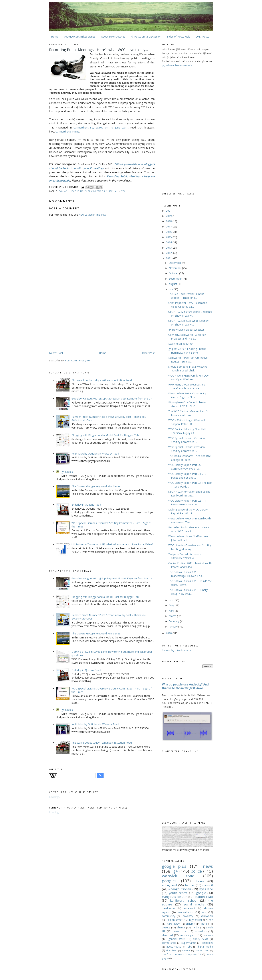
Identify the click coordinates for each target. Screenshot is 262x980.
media (195, 927)
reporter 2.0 (195, 954)
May (172, 605)
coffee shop (169, 943)
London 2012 (202, 951)
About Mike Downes (113, 37)
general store (177, 939)
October (174, 273)
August (173, 284)
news (208, 866)
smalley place (188, 935)
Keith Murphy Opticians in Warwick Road (95, 454)
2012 (169, 253)
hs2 (211, 920)
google (201, 893)
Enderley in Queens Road (86, 505)
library (199, 881)
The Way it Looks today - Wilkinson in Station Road (102, 380)
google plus (174, 866)
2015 (169, 237)
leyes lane (206, 889)
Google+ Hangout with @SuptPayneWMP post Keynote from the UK (112, 399)
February (174, 621)
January (174, 627)
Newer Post (56, 353)
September (176, 279)
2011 (169, 258)
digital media (205, 947)
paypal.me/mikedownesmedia (177, 65)
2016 (169, 232)
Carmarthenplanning (67, 131)
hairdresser (168, 908)
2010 (169, 633)
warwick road (178, 876)
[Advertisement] (80, 322)
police (196, 871)
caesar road (180, 931)
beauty (166, 927)
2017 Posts (202, 37)
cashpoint (207, 943)
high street (196, 920)
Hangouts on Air (174, 897)
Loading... (55, 797)
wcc (123, 191)
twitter (190, 885)
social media (194, 904)
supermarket (189, 943)
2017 (169, 226)
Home (55, 37)
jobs (189, 947)
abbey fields (201, 939)
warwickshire (186, 912)
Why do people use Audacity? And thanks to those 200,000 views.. (185, 686)
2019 (169, 216)
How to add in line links (92, 215)
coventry (188, 916)
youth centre (178, 893)
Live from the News (173, 954)
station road (204, 897)
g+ (176, 871)
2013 (169, 248)
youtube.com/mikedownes (80, 37)
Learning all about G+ (181, 344)
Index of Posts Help (179, 37)
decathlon (172, 951)
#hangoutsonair (180, 889)
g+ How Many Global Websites (186, 330)
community (169, 916)
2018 (169, 221)
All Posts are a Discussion (146, 37)
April (172, 611)
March (173, 616)
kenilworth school (184, 900)
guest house (174, 947)
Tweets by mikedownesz (176, 650)
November (175, 268)
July (171, 289)
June (172, 600)
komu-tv (186, 951)
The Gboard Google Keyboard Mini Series (96, 486)
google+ (169, 881)
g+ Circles (67, 472)
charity (181, 927)
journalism (201, 931)
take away (173, 924)
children (190, 924)
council (64, 191)
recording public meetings (88, 191)
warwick (208, 935)
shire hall (113, 191)
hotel (204, 924)
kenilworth (207, 916)
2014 (169, 242)
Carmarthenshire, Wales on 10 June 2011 (101, 127)
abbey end (169, 885)
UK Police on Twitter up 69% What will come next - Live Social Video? (112, 544)
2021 (169, 211)
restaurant (189, 908)
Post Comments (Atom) (79, 360)
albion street (175, 920)
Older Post (148, 353)
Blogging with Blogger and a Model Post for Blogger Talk (105, 435)
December (175, 263)
